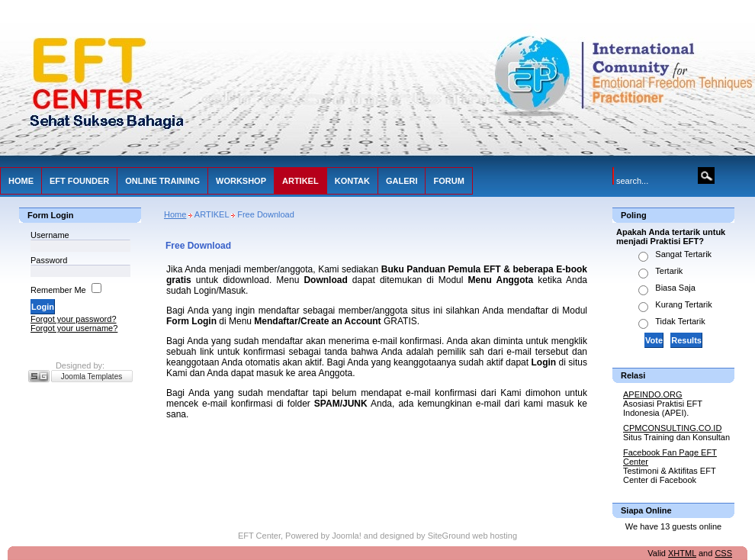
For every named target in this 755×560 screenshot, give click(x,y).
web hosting (495, 536)
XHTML (682, 553)
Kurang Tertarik (683, 304)
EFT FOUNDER (79, 181)
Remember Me (58, 290)
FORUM (448, 181)
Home (175, 214)
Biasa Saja (675, 288)
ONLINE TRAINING (162, 181)
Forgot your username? (74, 328)
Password (49, 260)
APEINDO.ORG (653, 394)
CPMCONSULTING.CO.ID (672, 428)
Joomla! (347, 536)
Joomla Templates (92, 377)
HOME (21, 181)
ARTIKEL (300, 181)
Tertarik (669, 271)
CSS (723, 553)
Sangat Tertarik (683, 254)
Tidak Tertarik (680, 321)
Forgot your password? (74, 319)
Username (50, 235)
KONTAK (352, 181)
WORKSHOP (241, 181)
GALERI (402, 181)
